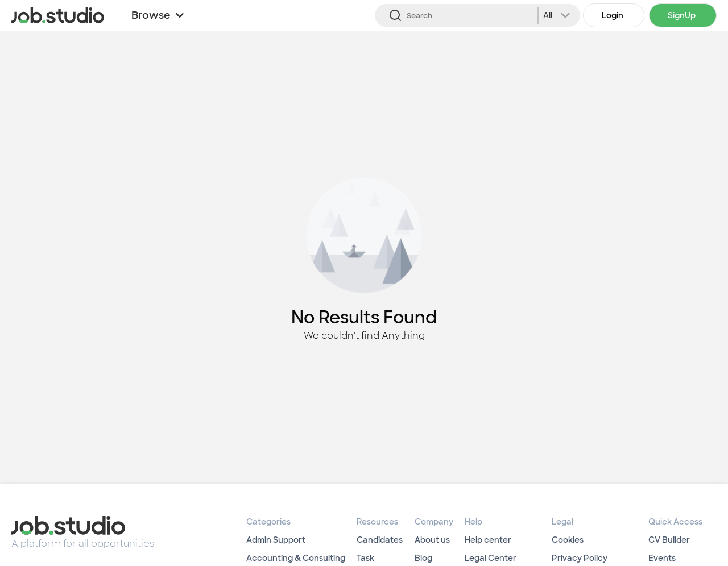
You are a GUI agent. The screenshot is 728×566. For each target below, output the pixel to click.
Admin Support (276, 540)
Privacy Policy (580, 558)
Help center (488, 540)
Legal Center (491, 558)
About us (432, 540)
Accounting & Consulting (296, 558)
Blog (423, 558)
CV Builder (669, 540)
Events (662, 558)
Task (365, 558)
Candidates (380, 540)
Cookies (568, 540)
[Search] (477, 15)
